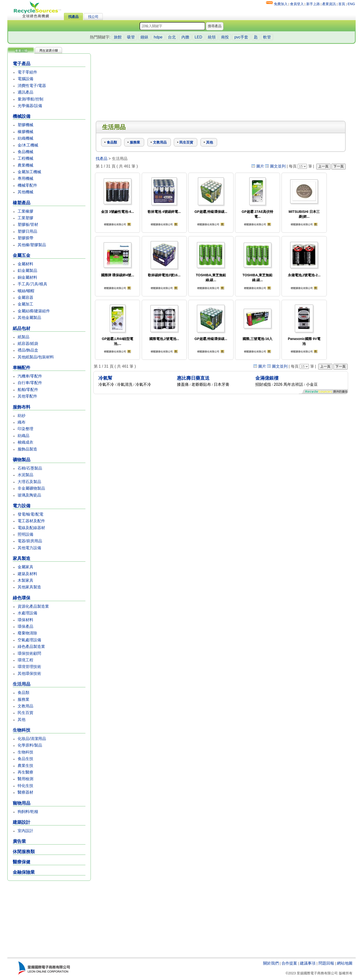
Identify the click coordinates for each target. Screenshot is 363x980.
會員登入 (297, 4)
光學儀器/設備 (30, 106)
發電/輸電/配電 (30, 514)
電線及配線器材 (31, 528)
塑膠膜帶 (25, 238)
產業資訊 (329, 4)
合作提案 (289, 963)
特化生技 (25, 786)
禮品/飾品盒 (28, 350)
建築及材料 (27, 574)
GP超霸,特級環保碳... (211, 212)
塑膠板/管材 (28, 224)
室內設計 (25, 831)
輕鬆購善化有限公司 (115, 224)
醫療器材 (25, 792)
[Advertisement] (49, 920)
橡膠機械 (25, 132)
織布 (22, 422)
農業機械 (25, 165)
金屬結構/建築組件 (34, 311)
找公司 (93, 17)
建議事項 (308, 963)
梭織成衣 (25, 442)
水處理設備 (27, 613)
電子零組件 (27, 72)
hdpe (158, 37)
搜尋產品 (215, 26)
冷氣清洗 (125, 384)
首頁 (342, 4)
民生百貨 (25, 713)
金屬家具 (25, 567)
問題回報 (326, 963)
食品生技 (25, 759)
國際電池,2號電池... (164, 339)
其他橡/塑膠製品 (32, 245)
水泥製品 (25, 475)
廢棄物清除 (27, 633)
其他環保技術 (29, 673)
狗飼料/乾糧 (28, 812)
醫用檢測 (25, 779)
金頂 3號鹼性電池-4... (117, 212)
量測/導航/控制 (30, 99)
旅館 (118, 37)
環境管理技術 (29, 667)
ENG (351, 4)
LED (198, 37)
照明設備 (25, 534)
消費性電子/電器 (32, 86)
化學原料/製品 (30, 745)
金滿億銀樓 (267, 378)
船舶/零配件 (28, 390)
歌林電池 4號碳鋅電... (164, 212)
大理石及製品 (29, 482)
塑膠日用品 (27, 231)
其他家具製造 (29, 587)
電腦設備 (25, 79)
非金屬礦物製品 (31, 488)
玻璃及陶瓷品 (29, 495)
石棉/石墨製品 (30, 468)
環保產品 (25, 626)
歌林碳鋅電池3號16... (164, 275)
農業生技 (25, 766)
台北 (172, 37)
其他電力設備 (29, 548)
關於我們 (271, 963)
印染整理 (25, 429)
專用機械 (25, 178)
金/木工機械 (28, 145)
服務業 (23, 699)
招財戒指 (263, 384)
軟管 (267, 37)
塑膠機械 (25, 125)
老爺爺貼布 (201, 384)
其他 (22, 720)
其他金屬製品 (29, 318)
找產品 (73, 17)
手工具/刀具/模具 (32, 284)
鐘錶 (144, 37)
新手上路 (313, 4)
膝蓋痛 (183, 384)
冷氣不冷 (106, 384)
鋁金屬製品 (27, 271)
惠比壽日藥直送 (193, 378)
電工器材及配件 (31, 521)
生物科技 (25, 752)
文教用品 (25, 706)
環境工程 (25, 660)
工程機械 (25, 158)
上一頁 (323, 166)
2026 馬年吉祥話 (288, 384)
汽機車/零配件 (30, 376)
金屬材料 (25, 264)
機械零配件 (27, 185)
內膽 (185, 37)
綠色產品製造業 (31, 647)
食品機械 (25, 152)
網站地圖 (345, 963)
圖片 (260, 166)
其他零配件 (27, 396)
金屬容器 (25, 297)
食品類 (23, 693)
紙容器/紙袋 (28, 344)
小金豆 (312, 384)
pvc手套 (241, 37)
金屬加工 (25, 304)
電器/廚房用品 (30, 541)
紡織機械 (25, 138)
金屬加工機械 (29, 172)
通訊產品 (25, 92)
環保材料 (25, 620)
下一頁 (339, 166)
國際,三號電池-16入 (258, 339)
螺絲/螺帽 (26, 291)
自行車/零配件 (30, 383)
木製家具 (25, 580)
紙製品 (23, 337)
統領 (212, 37)
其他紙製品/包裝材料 (36, 357)
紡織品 (23, 436)
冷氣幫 (105, 378)
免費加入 (281, 4)
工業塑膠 (25, 218)
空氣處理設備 (29, 640)
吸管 (131, 37)
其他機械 (25, 192)
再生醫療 (25, 772)
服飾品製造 (27, 449)
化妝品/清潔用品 (32, 739)
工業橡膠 (25, 211)
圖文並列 (278, 166)
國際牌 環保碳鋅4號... (118, 275)
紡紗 (22, 416)
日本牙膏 (222, 384)
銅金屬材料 (27, 277)
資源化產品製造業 (33, 606)
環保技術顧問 (29, 653)
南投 (225, 37)
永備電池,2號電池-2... (304, 275)
